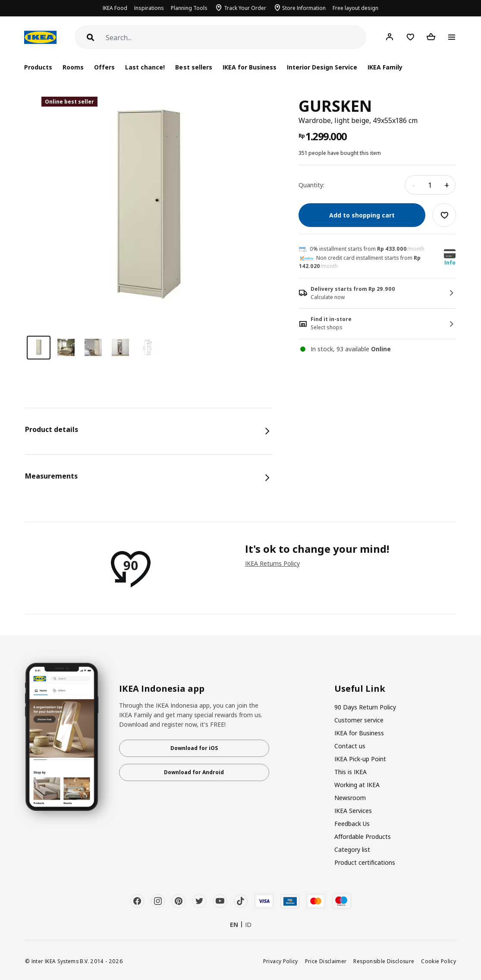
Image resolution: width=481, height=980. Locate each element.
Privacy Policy (281, 961)
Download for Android (194, 772)
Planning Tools (189, 8)
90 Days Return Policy (365, 707)
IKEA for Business (250, 67)
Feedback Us (352, 824)
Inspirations (149, 8)
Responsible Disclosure (384, 961)
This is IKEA (351, 772)
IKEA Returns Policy (272, 563)
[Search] (236, 38)
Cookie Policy (439, 961)
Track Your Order (245, 8)
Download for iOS (194, 748)
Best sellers (193, 67)
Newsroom (350, 798)
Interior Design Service (322, 67)
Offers (104, 67)
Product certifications (365, 862)
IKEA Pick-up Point (360, 759)
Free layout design (355, 8)
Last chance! (145, 67)
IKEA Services (353, 811)
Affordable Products (363, 837)
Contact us (350, 746)
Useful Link (360, 689)
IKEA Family (385, 67)
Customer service (359, 720)
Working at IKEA (357, 785)
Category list (352, 849)
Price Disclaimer (326, 961)
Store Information (304, 8)
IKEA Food (115, 8)
